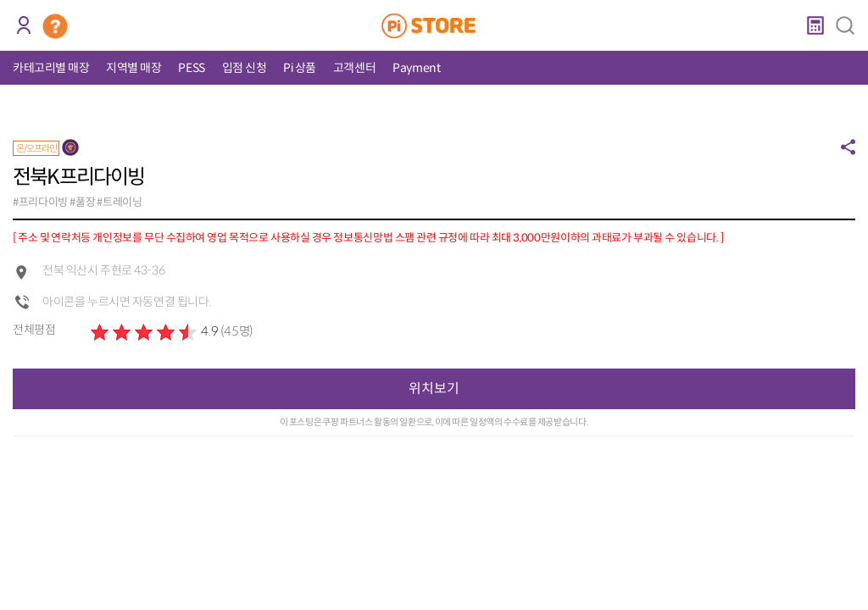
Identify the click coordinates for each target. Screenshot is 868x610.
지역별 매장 (134, 68)
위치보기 (434, 388)
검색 (845, 25)
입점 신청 (245, 68)
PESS (191, 68)
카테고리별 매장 (51, 68)
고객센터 (354, 68)
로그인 (23, 25)
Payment (416, 68)
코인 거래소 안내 (55, 26)
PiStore (434, 25)
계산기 (815, 25)
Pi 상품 (300, 68)
